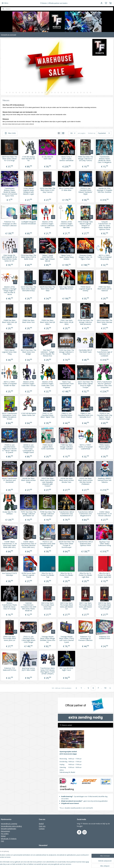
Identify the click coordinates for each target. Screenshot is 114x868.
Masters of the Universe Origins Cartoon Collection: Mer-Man (66, 225)
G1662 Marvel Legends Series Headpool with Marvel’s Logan (28, 191)
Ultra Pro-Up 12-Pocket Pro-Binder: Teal (48, 575)
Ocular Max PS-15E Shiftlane (9, 513)
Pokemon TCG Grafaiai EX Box (105, 638)
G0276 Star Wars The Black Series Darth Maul (48, 289)
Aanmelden (45, 855)
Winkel (3, 836)
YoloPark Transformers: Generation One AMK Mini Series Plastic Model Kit (28, 607)
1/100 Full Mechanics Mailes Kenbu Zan (28, 414)
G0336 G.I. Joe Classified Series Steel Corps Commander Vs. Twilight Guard (28, 449)
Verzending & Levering (9, 824)
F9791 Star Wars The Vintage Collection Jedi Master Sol (28, 514)
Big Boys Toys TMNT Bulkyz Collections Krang (104, 544)
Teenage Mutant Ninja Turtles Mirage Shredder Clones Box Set (48, 639)
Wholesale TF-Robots (9, 839)
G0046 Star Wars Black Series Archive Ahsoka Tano (67, 480)
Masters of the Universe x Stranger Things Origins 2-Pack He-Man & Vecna (9, 291)
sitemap (72, 864)
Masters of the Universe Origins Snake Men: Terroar (28, 384)
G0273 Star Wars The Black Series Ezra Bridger (28, 352)
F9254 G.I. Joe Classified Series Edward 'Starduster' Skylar (85, 191)
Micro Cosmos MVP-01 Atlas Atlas (66, 189)
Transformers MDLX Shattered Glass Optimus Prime (85, 544)
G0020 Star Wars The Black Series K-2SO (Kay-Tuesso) (48, 190)
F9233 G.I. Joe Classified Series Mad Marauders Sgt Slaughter (47, 545)
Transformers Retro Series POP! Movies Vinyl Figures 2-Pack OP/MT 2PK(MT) (47, 671)
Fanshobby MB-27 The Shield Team (85, 351)
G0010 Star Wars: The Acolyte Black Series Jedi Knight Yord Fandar (105, 606)
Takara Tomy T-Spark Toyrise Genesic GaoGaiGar (66, 159)
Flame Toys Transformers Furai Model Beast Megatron (67, 385)
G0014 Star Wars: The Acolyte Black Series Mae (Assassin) (48, 606)
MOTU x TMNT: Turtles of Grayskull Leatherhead (85, 447)
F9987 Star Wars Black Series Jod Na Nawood (105, 289)
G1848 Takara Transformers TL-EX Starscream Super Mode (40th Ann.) (10, 545)
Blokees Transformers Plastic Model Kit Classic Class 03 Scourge (10, 606)
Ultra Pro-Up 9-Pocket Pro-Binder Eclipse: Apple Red (104, 575)
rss (77, 864)
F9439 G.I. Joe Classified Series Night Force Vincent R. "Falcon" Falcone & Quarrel (10, 449)
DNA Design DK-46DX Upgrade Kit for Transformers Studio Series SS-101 (9, 258)
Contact (42, 829)
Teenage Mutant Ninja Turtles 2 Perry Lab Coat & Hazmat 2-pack (67, 639)
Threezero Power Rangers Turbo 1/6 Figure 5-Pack (85, 257)
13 (105, 688)
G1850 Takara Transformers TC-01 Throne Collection (105, 514)
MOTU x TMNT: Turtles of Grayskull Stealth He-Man (10, 384)
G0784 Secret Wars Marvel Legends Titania (28, 575)
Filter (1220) (10, 133)
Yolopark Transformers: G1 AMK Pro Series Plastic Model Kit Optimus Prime (105, 226)
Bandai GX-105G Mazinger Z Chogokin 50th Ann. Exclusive (105, 190)
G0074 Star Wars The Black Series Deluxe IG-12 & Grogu (9, 159)
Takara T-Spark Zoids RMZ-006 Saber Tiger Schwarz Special (48, 258)
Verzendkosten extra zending (11, 826)
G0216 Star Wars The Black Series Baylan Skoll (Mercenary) (28, 289)
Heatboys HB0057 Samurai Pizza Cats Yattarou (105, 480)
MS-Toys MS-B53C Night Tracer (67, 669)
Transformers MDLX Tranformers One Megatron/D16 (85, 514)
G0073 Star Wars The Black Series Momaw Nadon (105, 322)
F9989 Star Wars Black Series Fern (28, 321)
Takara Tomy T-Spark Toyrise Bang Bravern (66, 257)
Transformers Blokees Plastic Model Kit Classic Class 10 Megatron (105, 160)
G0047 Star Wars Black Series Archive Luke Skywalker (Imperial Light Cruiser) (47, 482)
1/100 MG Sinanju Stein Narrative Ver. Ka (28, 159)
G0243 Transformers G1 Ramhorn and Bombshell (10, 480)
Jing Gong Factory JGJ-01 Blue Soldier (28, 669)
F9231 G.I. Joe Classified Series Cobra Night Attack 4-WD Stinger (28, 639)
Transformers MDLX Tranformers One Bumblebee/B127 (67, 514)
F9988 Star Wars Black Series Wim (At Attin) (10, 322)
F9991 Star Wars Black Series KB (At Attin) (67, 322)
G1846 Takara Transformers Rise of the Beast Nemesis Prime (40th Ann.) (28, 545)
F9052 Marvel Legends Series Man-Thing (9, 352)
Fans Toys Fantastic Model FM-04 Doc (66, 288)
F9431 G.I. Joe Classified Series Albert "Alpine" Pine (47, 415)
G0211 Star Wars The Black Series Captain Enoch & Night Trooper (85, 385)
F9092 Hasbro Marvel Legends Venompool (104, 447)
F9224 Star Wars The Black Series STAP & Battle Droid (28, 257)
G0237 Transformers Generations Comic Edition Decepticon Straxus (10, 416)
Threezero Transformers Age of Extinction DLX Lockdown (105, 353)
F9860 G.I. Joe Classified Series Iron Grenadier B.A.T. (85, 415)
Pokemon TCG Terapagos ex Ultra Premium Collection (10, 224)
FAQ (2, 841)
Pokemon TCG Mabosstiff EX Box (10, 669)
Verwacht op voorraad (8, 35)
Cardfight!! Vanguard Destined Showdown (28, 223)
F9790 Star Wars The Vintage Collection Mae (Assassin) (85, 322)
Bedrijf (41, 824)
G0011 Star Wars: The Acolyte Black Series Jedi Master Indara (85, 606)
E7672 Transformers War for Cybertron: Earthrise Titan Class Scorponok (104, 385)
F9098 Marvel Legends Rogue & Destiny (85, 289)
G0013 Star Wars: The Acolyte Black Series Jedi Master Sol (66, 606)
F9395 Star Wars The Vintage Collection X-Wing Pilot (66, 352)
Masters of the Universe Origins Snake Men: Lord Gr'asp (47, 385)
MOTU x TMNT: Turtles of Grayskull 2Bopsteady (104, 257)
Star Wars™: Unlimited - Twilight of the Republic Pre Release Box (48, 353)
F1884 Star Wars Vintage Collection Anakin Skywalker (66, 447)
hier (75, 754)
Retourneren (5, 831)
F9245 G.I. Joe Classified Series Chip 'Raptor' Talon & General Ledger (105, 416)
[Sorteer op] (104, 133)
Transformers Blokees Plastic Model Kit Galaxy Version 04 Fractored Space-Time (10, 192)
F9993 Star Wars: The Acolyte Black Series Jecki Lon (9, 639)
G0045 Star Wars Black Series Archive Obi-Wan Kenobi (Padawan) (85, 481)
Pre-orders (5, 834)
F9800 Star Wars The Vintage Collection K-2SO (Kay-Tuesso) (85, 159)
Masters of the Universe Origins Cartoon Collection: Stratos (48, 225)
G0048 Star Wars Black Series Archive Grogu (28, 480)
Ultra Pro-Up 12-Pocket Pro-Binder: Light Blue (85, 575)
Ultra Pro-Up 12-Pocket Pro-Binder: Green (66, 575)
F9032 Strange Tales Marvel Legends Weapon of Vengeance (85, 225)
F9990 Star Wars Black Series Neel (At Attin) (48, 322)
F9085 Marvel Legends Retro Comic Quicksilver (48, 447)
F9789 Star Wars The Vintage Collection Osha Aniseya (48, 514)
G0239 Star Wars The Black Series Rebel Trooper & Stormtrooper (66, 545)
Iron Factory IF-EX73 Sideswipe (9, 574)
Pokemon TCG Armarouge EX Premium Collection (85, 639)
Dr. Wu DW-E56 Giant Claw (47, 158)
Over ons (42, 826)
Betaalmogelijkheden (9, 829)
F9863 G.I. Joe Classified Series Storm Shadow (66, 415)
